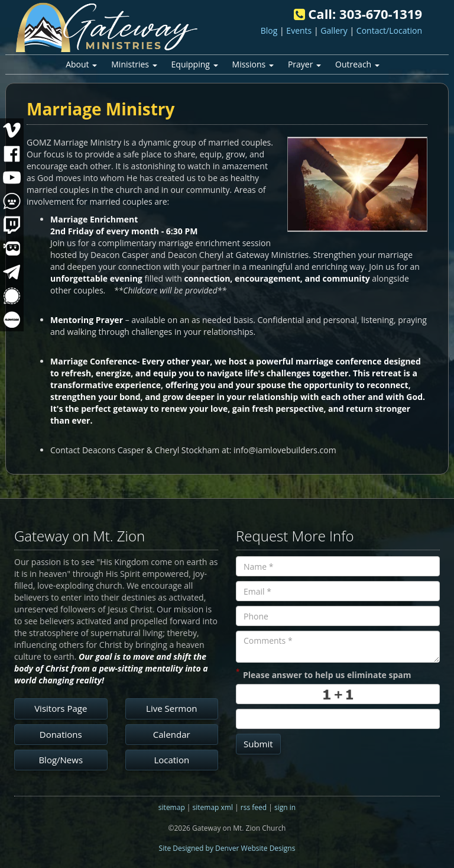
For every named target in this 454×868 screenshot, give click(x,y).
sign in (285, 807)
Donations (61, 734)
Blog (269, 30)
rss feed (254, 807)
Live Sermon (171, 708)
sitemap (172, 807)
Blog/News (61, 760)
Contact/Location (389, 30)
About (81, 64)
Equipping (195, 64)
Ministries (134, 64)
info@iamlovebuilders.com (285, 450)
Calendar (172, 734)
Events (299, 30)
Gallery (334, 30)
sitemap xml (213, 807)
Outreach (357, 64)
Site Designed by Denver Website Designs (227, 848)
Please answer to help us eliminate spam (323, 674)
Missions (253, 64)
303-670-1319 (381, 14)
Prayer (304, 64)
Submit (258, 744)
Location (171, 760)
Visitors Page (61, 708)
